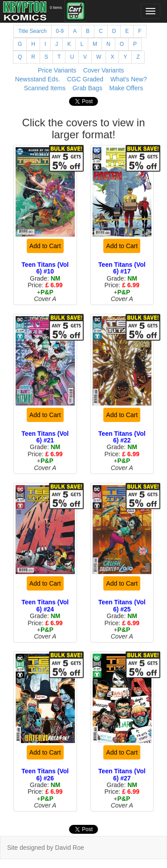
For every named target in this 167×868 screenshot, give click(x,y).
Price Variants (57, 70)
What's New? (129, 79)
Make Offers (126, 88)
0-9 (60, 31)
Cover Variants (104, 70)
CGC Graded (85, 79)
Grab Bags (88, 88)
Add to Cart (45, 246)
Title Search (33, 31)
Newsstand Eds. (38, 79)
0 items (56, 8)
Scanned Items (45, 88)
